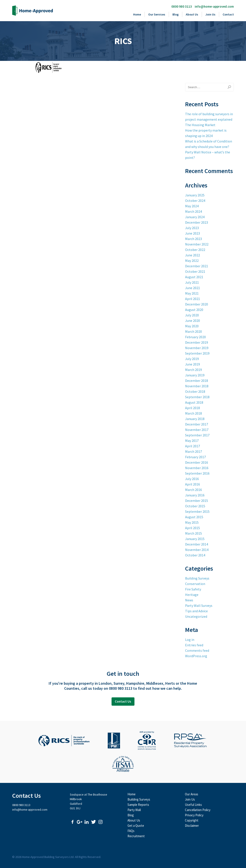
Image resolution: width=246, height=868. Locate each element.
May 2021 (192, 293)
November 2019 (197, 348)
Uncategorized (196, 616)
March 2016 (194, 490)
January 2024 (195, 217)
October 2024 (195, 201)
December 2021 (197, 266)
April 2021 (193, 299)
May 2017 (192, 441)
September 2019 (197, 353)
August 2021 (194, 277)
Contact (228, 14)
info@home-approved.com (214, 6)
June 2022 (193, 255)
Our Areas (192, 794)
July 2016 (192, 479)
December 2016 (197, 462)
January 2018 (195, 419)
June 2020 (193, 321)
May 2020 (192, 326)
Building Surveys (197, 578)
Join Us (210, 14)
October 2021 (195, 271)
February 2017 (195, 457)
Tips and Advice (196, 611)
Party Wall (134, 810)
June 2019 (193, 364)
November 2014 (197, 550)
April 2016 (193, 484)
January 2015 (195, 539)
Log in (190, 640)
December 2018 (197, 381)
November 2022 (197, 244)
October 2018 (195, 391)
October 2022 (195, 250)
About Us (192, 14)
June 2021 (193, 288)
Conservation (195, 584)
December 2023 (197, 222)
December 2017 (197, 424)
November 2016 (197, 468)
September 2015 (197, 511)
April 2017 (193, 446)
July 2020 (192, 315)
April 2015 (193, 528)
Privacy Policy (194, 815)
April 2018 (193, 408)
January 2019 (195, 375)
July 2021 (192, 282)
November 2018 (197, 386)
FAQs (131, 831)
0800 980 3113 (182, 6)
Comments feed (197, 650)
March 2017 (194, 451)
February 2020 (195, 337)
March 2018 (194, 413)
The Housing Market (200, 125)
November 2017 (197, 430)
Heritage (192, 595)
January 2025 (195, 195)
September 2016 (197, 473)
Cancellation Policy (198, 810)
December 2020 (197, 304)
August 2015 (194, 517)
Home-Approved (33, 11)
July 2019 (192, 359)
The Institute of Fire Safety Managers (123, 764)
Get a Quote (136, 826)
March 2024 (194, 211)
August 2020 (194, 310)
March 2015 (194, 533)
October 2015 (195, 506)
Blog (175, 14)
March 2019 (194, 370)
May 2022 (192, 261)
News (189, 600)
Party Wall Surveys (199, 606)
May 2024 (192, 206)
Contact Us (123, 701)
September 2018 (197, 397)
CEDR (147, 741)
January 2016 (195, 495)
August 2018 (194, 402)
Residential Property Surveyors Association (190, 741)
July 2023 (192, 228)
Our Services (157, 14)
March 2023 (194, 239)
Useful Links (193, 805)
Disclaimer (192, 826)
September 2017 (197, 435)
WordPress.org (196, 656)
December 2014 (197, 544)
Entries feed (194, 645)
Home (137, 14)
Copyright (192, 820)
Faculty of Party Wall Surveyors (114, 741)
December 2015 (197, 501)
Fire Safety (193, 589)
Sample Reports (138, 805)
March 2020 (194, 331)
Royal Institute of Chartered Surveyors (64, 741)
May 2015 (192, 522)
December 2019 (197, 342)
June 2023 (193, 233)
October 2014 (195, 555)
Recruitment (136, 836)
